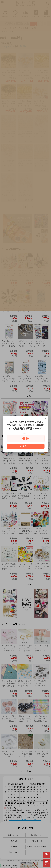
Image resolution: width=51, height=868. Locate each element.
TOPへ (46, 855)
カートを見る (46, 863)
